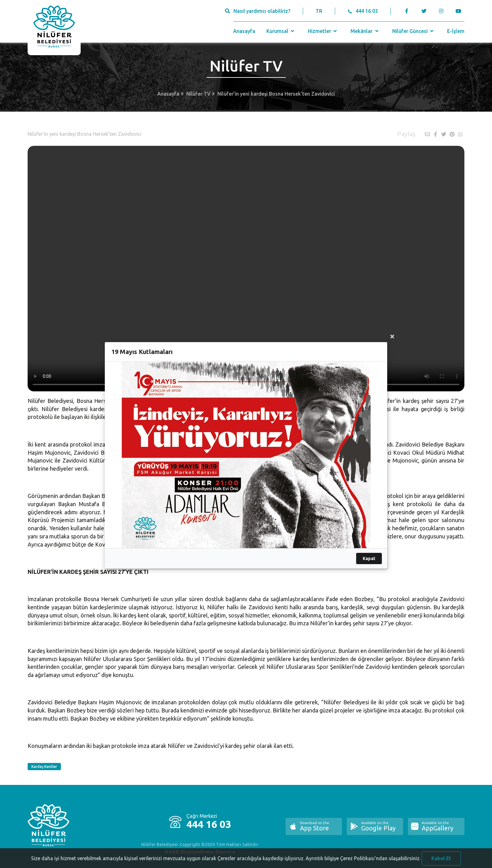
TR (319, 11)
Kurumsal (281, 31)
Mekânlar (365, 31)
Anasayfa (244, 31)
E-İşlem (456, 31)
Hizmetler (323, 31)
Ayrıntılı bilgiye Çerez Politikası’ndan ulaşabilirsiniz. (363, 861)
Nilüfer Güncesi (414, 31)
